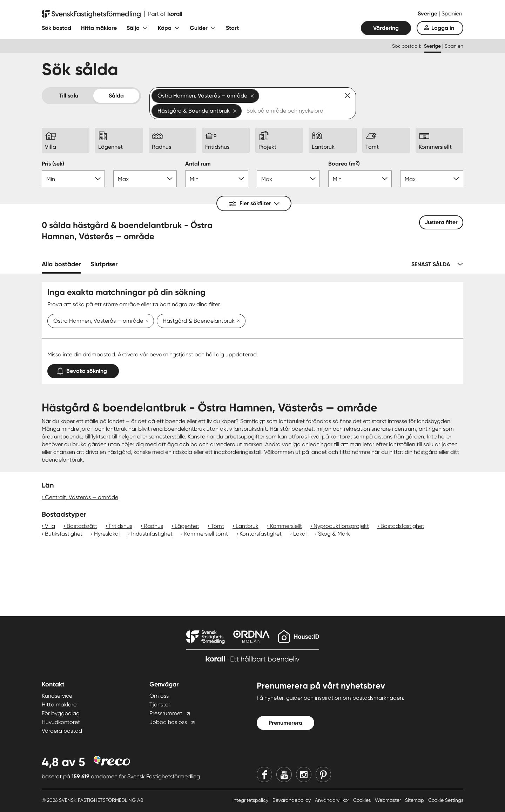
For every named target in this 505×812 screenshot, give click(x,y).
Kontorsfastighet (261, 534)
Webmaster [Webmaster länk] (389, 800)
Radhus (153, 526)
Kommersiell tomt (206, 534)
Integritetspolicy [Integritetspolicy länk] (251, 800)
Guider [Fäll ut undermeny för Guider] (199, 28)
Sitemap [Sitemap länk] (415, 800)
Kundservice (57, 696)
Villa (50, 526)
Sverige (428, 14)
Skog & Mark (334, 534)
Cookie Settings (446, 800)
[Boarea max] (432, 179)
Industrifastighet (152, 534)
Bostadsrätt (82, 526)
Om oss (159, 696)
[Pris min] (73, 179)
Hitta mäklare (99, 28)
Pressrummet (166, 713)
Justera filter (441, 222)
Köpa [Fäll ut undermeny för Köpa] (165, 28)
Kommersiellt (286, 526)
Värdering (386, 28)
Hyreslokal (107, 534)
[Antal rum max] (288, 179)
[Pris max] (145, 179)
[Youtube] (284, 774)
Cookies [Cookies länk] (363, 800)
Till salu (69, 96)
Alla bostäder (61, 264)
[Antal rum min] (217, 179)
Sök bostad (56, 28)
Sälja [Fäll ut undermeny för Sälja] (133, 28)
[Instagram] (304, 774)
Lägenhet (187, 526)
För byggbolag (61, 713)
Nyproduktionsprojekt (341, 526)
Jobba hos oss (168, 722)
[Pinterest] (323, 774)
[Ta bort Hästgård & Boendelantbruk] (237, 321)
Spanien (452, 14)
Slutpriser (104, 264)
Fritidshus (120, 526)
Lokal (300, 534)
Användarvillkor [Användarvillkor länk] (333, 800)
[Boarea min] (360, 179)
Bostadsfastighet (402, 526)
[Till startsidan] (112, 14)
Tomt (217, 526)
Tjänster (160, 704)
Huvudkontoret (61, 722)
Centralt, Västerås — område (82, 497)
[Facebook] (264, 774)
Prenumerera (285, 723)
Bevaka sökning (83, 370)
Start (232, 28)
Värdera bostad (62, 731)
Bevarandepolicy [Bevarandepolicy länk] (292, 800)
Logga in (443, 28)
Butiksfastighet (64, 534)
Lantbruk (247, 526)
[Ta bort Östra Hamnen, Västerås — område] (146, 321)
